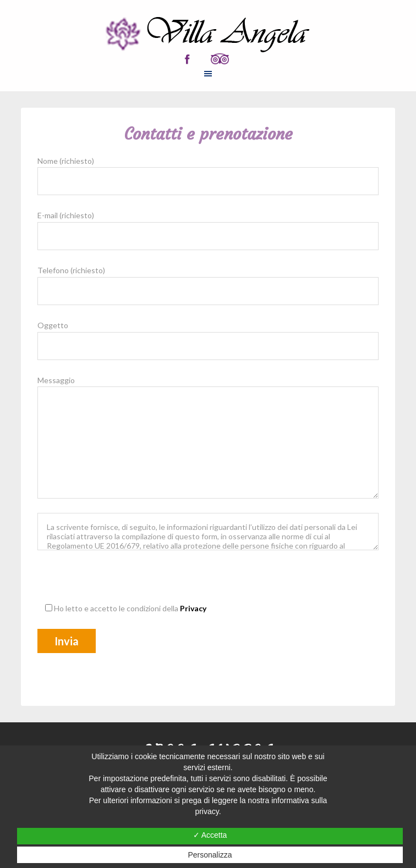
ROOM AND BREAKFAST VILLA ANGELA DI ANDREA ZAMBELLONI (208, 35)
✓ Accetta (210, 835)
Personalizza (210, 855)
